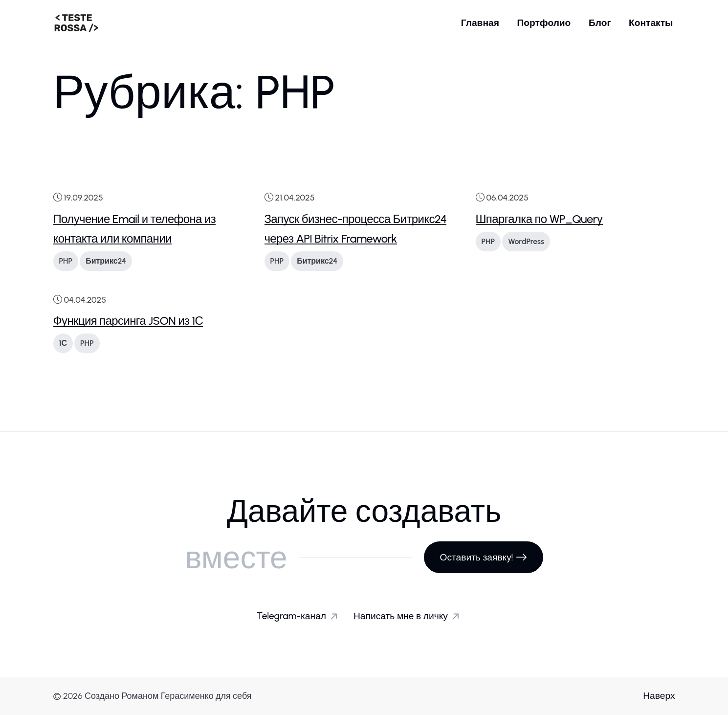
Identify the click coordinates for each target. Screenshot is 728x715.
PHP (66, 261)
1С (63, 343)
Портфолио (544, 23)
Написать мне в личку (408, 616)
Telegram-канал (299, 616)
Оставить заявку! (484, 557)
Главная (480, 23)
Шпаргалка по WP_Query (539, 219)
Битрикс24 (106, 261)
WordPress (526, 241)
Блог (600, 23)
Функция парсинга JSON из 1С (128, 321)
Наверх (659, 696)
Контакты (651, 23)
